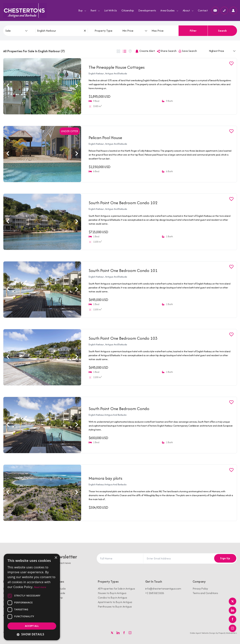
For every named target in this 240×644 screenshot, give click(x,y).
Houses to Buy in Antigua (112, 593)
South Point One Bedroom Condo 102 (123, 203)
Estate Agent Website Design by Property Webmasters (213, 633)
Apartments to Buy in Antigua (115, 602)
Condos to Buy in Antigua (112, 597)
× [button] (56, 558)
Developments (147, 10)
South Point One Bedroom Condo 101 (123, 270)
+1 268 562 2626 (155, 593)
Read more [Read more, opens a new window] (40, 587)
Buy (82, 10)
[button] (32, 634)
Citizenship (128, 10)
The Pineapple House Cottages (117, 67)
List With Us (110, 10)
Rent (95, 10)
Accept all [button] (32, 626)
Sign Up (225, 558)
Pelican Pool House (105, 138)
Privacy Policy (200, 589)
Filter (193, 31)
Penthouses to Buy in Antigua (115, 606)
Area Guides (169, 10)
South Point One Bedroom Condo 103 (123, 338)
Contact (203, 10)
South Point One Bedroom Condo (119, 409)
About (188, 10)
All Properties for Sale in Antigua (116, 589)
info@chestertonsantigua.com (163, 589)
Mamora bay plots (105, 478)
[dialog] (32, 597)
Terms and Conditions (205, 593)
